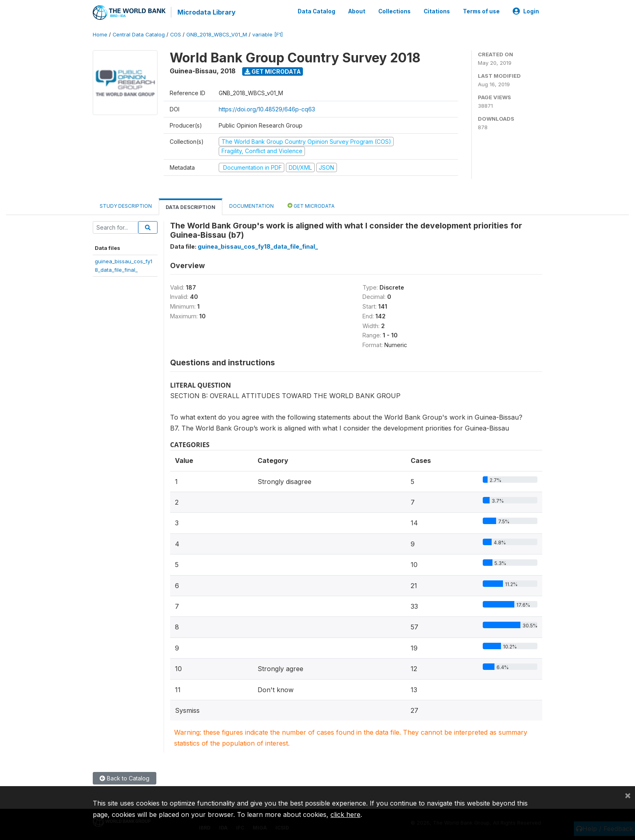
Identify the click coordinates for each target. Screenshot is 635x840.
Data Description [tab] (191, 207)
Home (100, 34)
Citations (437, 11)
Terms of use (481, 11)
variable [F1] (267, 34)
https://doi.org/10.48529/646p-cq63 (267, 109)
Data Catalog (316, 11)
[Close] (628, 795)
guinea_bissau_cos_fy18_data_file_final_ (258, 246)
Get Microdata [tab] (311, 205)
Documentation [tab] (251, 206)
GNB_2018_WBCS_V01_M (217, 34)
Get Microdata (273, 71)
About (357, 11)
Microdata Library (206, 12)
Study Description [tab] (126, 206)
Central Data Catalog (139, 34)
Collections (394, 11)
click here (345, 814)
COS (176, 34)
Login (526, 11)
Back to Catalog (125, 778)
